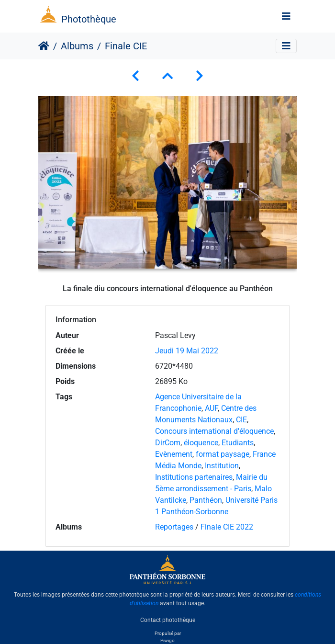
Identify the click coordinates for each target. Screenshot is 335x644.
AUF (211, 408)
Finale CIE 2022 (227, 527)
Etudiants (238, 443)
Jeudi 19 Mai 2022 (187, 351)
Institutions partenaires (194, 477)
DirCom (168, 443)
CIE (241, 420)
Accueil (44, 46)
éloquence (201, 443)
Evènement (174, 454)
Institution (222, 466)
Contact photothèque (168, 620)
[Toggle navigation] (286, 16)
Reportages (174, 527)
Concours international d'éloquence (214, 431)
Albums (77, 46)
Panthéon (206, 500)
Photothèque (89, 19)
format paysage (223, 454)
